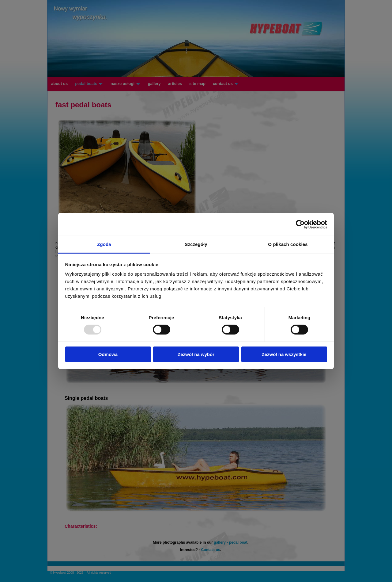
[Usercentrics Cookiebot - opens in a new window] (300, 224)
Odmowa (108, 354)
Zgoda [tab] (104, 244)
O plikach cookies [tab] (288, 244)
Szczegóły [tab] (196, 244)
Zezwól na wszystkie (284, 354)
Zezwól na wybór (196, 354)
